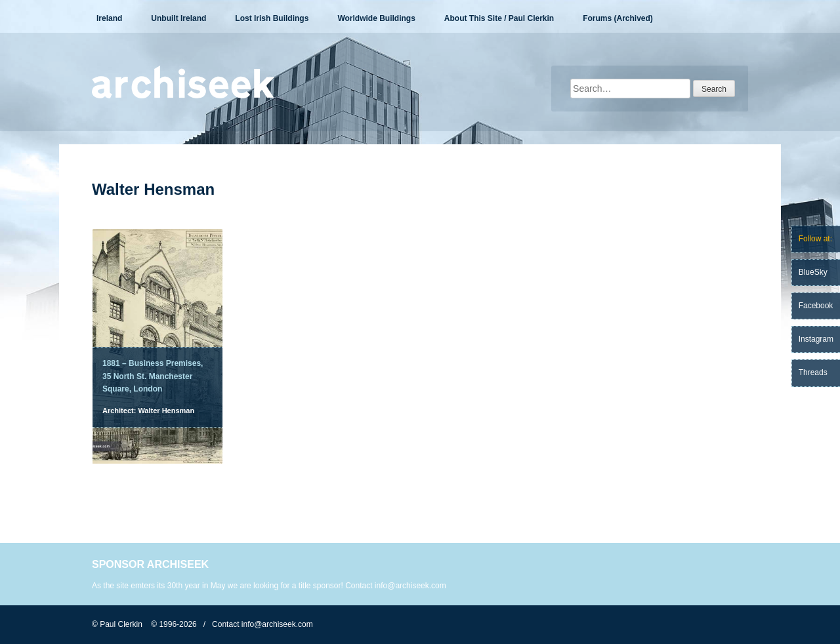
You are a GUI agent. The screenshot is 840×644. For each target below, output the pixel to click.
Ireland (109, 18)
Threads (813, 372)
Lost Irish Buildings (272, 18)
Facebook (816, 306)
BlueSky (813, 272)
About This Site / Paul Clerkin (499, 18)
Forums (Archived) (618, 18)
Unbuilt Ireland (178, 18)
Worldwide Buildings (376, 18)
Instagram (816, 339)
